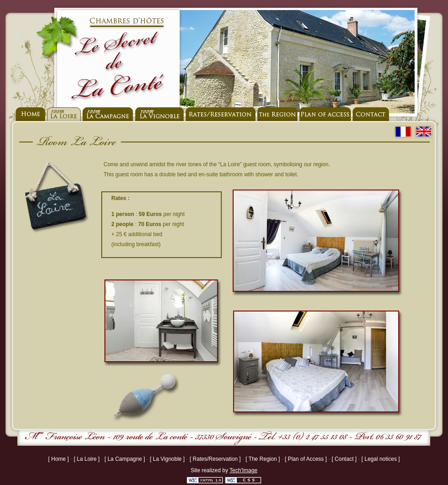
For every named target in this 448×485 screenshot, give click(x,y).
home (30, 114)
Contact (371, 114)
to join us (325, 114)
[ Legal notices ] (380, 459)
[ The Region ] (263, 459)
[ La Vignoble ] (168, 459)
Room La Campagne (108, 114)
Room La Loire (64, 114)
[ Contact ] (345, 459)
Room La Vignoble (159, 114)
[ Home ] (60, 459)
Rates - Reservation (221, 114)
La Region (277, 114)
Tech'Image (243, 470)
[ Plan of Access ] (306, 459)
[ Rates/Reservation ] (216, 459)
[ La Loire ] (88, 459)
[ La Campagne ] (125, 459)
